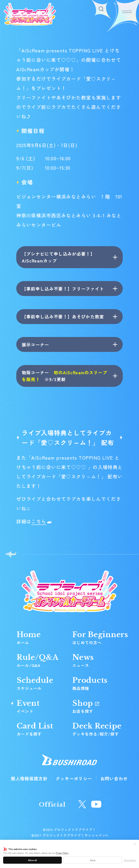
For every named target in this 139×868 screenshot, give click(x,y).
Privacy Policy (62, 853)
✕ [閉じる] (135, 844)
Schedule (35, 683)
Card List (35, 729)
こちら (39, 521)
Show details (130, 860)
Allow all (32, 860)
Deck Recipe (97, 729)
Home (29, 638)
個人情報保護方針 (29, 778)
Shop (86, 706)
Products (90, 683)
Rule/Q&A (38, 660)
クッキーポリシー (74, 778)
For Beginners (100, 638)
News (83, 660)
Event (28, 706)
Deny (93, 860)
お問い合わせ (114, 778)
